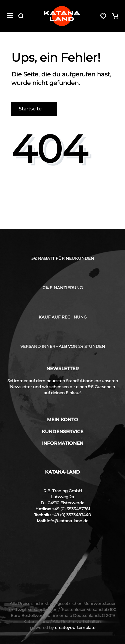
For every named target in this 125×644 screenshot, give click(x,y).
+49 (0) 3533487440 (71, 515)
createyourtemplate (63, 627)
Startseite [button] (34, 109)
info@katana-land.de (67, 521)
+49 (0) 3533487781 (71, 509)
